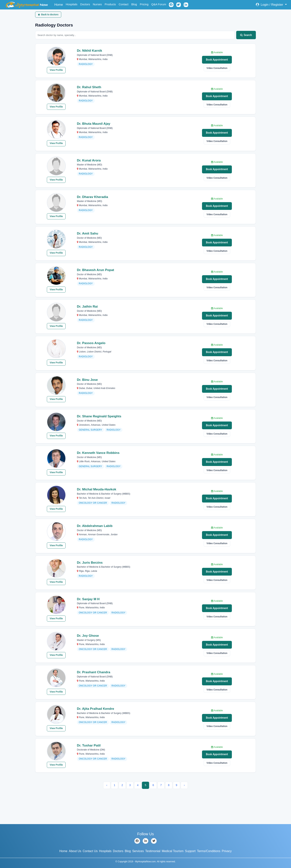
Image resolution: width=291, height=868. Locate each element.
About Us (75, 851)
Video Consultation (217, 68)
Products (110, 4)
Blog (134, 4)
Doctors (85, 4)
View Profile (56, 70)
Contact (124, 4)
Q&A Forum (159, 4)
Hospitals (72, 4)
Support (190, 851)
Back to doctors (48, 14)
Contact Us (90, 851)
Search (246, 35)
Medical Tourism (173, 851)
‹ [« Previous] (107, 785)
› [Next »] (184, 785)
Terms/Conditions (209, 851)
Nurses (97, 4)
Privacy (227, 851)
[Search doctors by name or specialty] (135, 35)
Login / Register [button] (270, 5)
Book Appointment (217, 60)
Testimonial (153, 851)
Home (59, 4)
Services (138, 851)
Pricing (144, 4)
